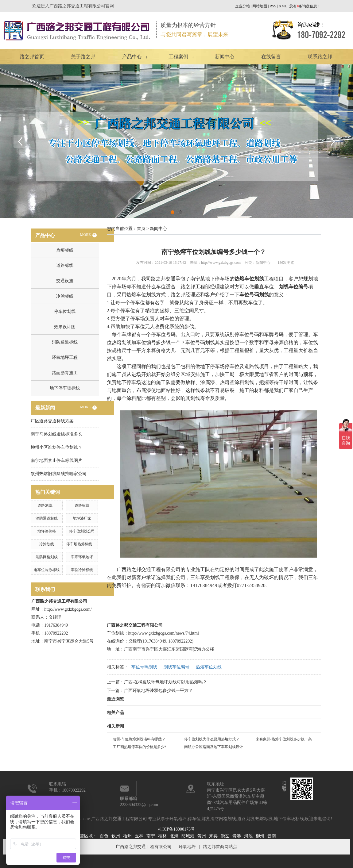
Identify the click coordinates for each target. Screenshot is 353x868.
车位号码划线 (144, 667)
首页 (141, 229)
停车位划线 (65, 311)
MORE (88, 235)
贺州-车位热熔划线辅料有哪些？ (139, 739)
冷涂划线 (47, 544)
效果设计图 (65, 327)
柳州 (260, 836)
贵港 (237, 836)
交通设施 (65, 281)
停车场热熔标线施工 (83, 544)
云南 (272, 836)
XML (283, 6)
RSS (273, 6)
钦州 (116, 836)
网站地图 (260, 6)
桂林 (162, 836)
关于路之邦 (83, 57)
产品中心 (132, 57)
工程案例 (178, 57)
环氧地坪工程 (65, 357)
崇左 (225, 836)
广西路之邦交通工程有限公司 (144, 847)
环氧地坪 (178, 819)
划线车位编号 (177, 667)
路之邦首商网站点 (220, 847)
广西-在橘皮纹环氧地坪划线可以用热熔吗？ (166, 682)
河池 (248, 836)
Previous (20, 141)
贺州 (202, 836)
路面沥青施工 (65, 373)
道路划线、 (47, 505)
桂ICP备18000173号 (177, 829)
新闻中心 (225, 57)
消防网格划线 (47, 557)
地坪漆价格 (47, 531)
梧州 (127, 836)
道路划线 (246, 819)
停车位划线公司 (82, 531)
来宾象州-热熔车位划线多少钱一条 (284, 739)
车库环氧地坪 (82, 557)
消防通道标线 (65, 342)
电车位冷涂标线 (47, 570)
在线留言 (271, 57)
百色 (104, 836)
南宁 (151, 836)
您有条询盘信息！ (305, 6)
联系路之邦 (320, 57)
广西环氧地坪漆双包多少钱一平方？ (158, 691)
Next (333, 141)
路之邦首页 (32, 57)
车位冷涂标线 (82, 570)
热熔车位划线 (209, 667)
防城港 (188, 836)
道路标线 (65, 265)
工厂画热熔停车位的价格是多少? (140, 747)
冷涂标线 (65, 296)
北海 (174, 836)
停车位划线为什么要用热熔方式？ (212, 739)
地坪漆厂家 (82, 518)
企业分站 (242, 6)
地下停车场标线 (65, 388)
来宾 (213, 836)
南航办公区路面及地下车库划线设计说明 (214, 748)
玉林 (139, 836)
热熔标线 (65, 250)
